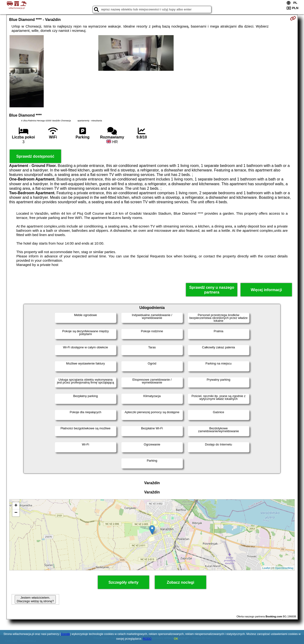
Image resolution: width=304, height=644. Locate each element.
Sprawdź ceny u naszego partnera (212, 290)
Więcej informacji (266, 290)
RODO (147, 639)
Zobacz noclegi (180, 582)
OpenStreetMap (284, 568)
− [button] (16, 513)
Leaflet (266, 568)
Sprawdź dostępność (35, 156)
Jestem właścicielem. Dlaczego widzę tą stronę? (35, 599)
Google (65, 634)
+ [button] (16, 506)
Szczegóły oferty (123, 582)
